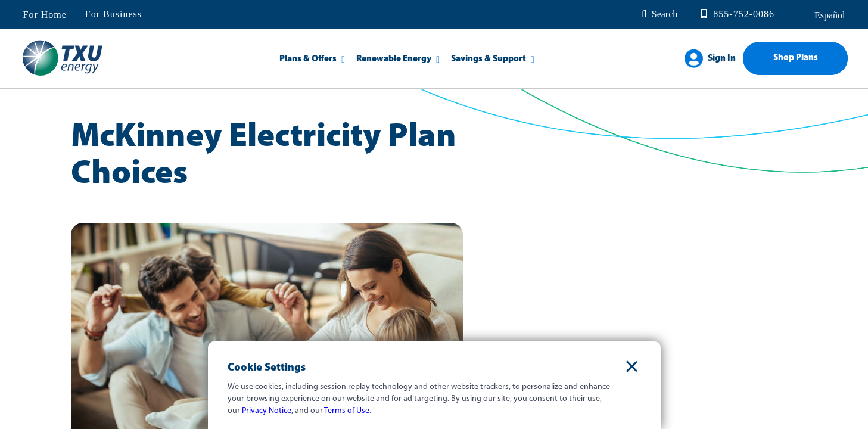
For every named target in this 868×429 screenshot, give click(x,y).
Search (665, 14)
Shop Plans (796, 58)
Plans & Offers (308, 59)
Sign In (722, 59)
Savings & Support (489, 59)
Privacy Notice (267, 411)
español (829, 15)
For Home (45, 15)
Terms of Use (347, 411)
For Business (113, 14)
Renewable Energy (394, 59)
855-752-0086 (744, 14)
